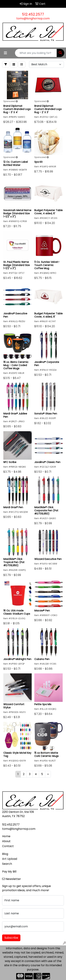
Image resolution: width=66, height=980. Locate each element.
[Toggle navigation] (5, 53)
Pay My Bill (9, 872)
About (6, 841)
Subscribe (11, 938)
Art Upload (10, 859)
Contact (8, 846)
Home (6, 836)
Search (7, 864)
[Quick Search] (36, 53)
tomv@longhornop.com (33, 18)
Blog (5, 854)
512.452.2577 (33, 14)
